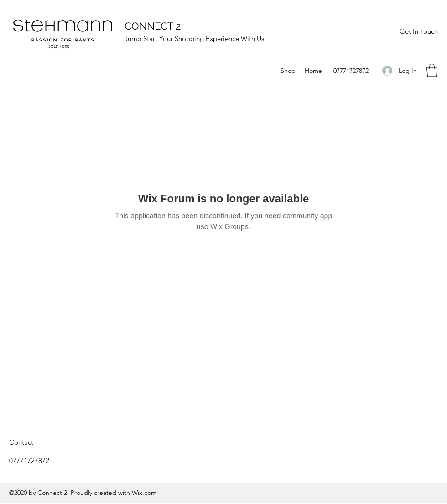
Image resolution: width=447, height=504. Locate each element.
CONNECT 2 (153, 26)
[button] (432, 70)
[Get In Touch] (418, 31)
